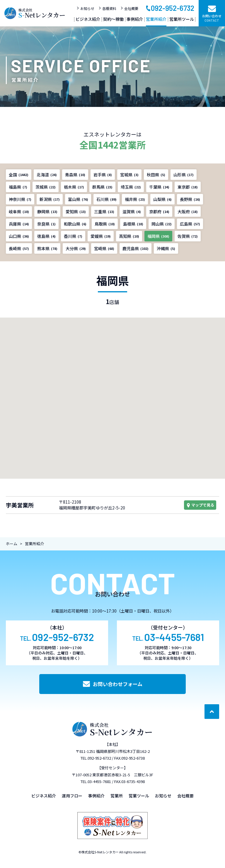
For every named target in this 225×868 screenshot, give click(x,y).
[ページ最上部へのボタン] (212, 712)
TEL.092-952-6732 (96, 758)
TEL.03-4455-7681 (96, 781)
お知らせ (85, 8)
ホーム (12, 544)
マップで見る (200, 505)
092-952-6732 (170, 8)
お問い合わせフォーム (113, 684)
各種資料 (107, 8)
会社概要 (129, 8)
